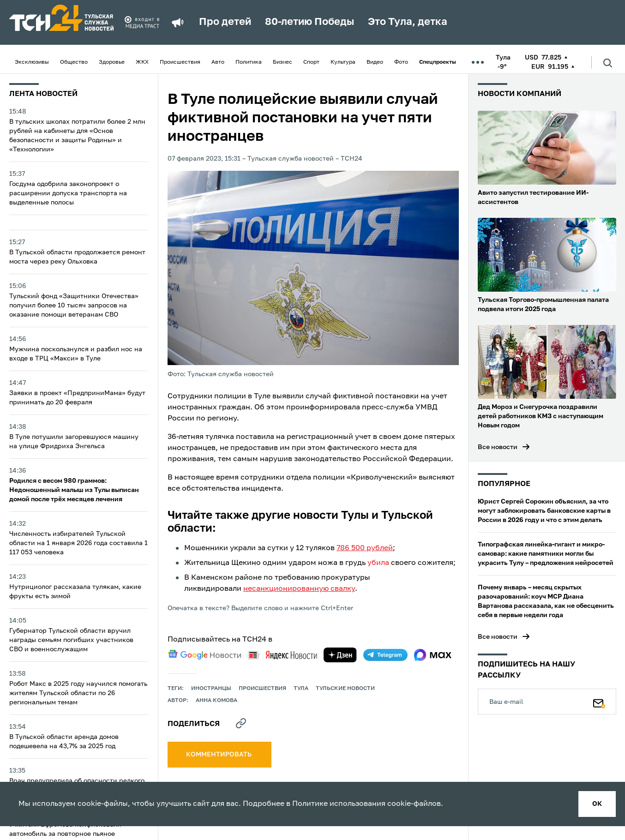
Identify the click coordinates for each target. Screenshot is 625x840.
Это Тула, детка (408, 22)
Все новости (498, 447)
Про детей (225, 22)
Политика (249, 62)
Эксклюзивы (32, 62)
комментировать (219, 755)
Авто (218, 62)
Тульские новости (345, 689)
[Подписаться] (599, 702)
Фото (401, 62)
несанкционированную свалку (299, 589)
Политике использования (339, 804)
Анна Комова (216, 701)
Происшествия (180, 62)
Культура (343, 62)
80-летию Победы (309, 22)
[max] (433, 655)
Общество (74, 62)
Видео (375, 62)
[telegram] (385, 655)
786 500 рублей (365, 548)
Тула (301, 689)
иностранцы (211, 689)
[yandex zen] (340, 655)
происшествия (262, 689)
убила (378, 563)
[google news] (204, 655)
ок (597, 804)
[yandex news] (282, 655)
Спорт (311, 62)
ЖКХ (142, 62)
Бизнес (282, 62)
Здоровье (112, 62)
